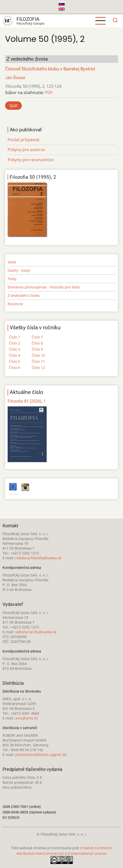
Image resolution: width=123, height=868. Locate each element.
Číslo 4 (14, 355)
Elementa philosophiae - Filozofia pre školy (44, 287)
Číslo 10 (38, 355)
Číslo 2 (14, 343)
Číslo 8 (37, 343)
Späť (13, 105)
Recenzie (15, 304)
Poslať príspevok (23, 140)
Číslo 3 (14, 349)
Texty (12, 279)
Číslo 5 (14, 361)
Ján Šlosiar (15, 78)
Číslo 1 (14, 337)
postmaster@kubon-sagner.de (41, 755)
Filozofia (28, 19)
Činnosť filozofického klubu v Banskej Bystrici (50, 69)
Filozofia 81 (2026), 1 (27, 401)
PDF (49, 93)
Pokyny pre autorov (26, 150)
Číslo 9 (37, 349)
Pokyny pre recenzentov (31, 160)
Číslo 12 (38, 367)
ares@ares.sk (27, 718)
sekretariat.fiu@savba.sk (36, 632)
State (12, 262)
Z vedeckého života (24, 295)
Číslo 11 (38, 361)
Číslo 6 (14, 367)
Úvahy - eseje (19, 270)
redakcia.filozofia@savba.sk (38, 558)
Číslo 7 (37, 337)
